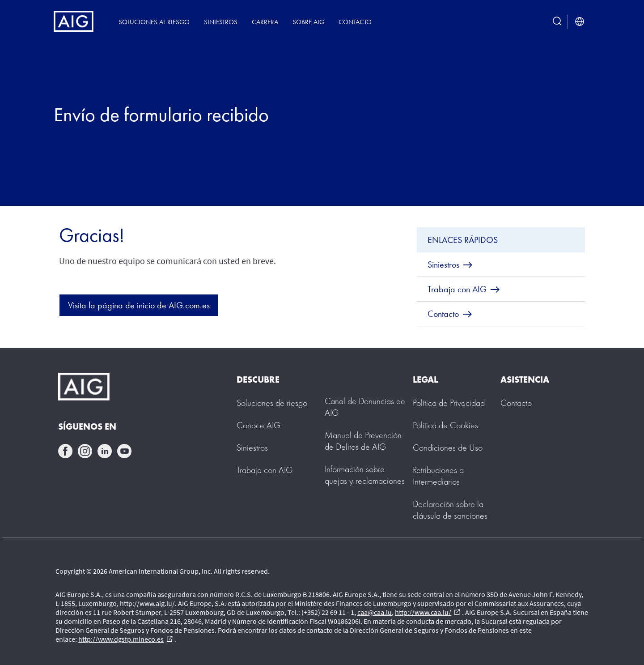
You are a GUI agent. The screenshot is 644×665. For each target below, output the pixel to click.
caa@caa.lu (375, 612)
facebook (65, 451)
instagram (85, 451)
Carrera (265, 22)
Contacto (355, 22)
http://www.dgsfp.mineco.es (125, 639)
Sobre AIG (308, 22)
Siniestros (221, 22)
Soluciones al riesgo (154, 22)
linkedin (105, 451)
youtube (124, 451)
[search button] (557, 22)
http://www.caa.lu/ (428, 612)
